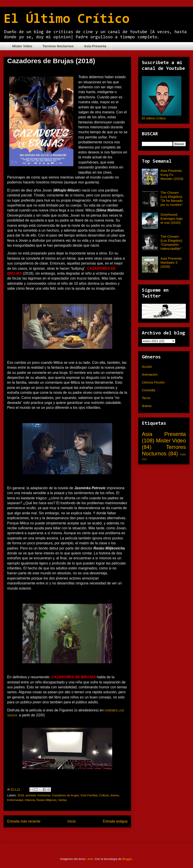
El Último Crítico (67, 19)
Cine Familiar (89, 795)
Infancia (30, 800)
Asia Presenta (95, 46)
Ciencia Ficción (153, 382)
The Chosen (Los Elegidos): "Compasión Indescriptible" (172, 242)
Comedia (149, 390)
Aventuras (44, 795)
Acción (147, 367)
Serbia (63, 800)
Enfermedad (15, 800)
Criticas (104, 795)
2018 (21, 795)
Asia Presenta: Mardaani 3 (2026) (171, 262)
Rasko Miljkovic (47, 800)
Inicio (72, 821)
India (183, 454)
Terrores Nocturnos (58, 46)
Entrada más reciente (24, 821)
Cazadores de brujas (65, 795)
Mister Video (22, 46)
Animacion (150, 374)
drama (115, 795)
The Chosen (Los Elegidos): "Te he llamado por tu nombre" (172, 199)
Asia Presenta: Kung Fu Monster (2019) (172, 175)
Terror (146, 398)
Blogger (127, 859)
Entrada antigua (115, 821)
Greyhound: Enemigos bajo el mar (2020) (172, 219)
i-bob (90, 859)
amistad (31, 795)
